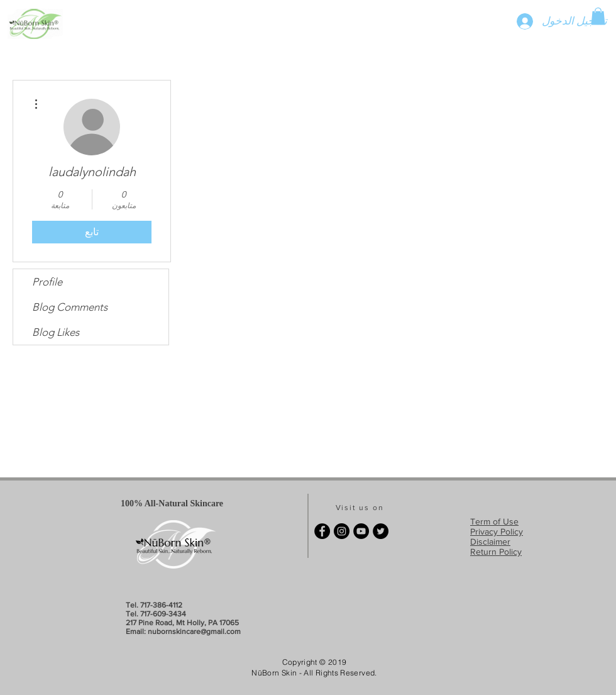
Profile (47, 282)
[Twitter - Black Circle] (381, 531)
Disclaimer (490, 542)
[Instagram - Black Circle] (342, 531)
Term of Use (494, 521)
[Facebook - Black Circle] (322, 531)
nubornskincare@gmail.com (194, 631)
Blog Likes (56, 332)
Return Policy (496, 552)
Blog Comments (70, 307)
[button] (598, 16)
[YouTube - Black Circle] (361, 531)
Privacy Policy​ (497, 531)
